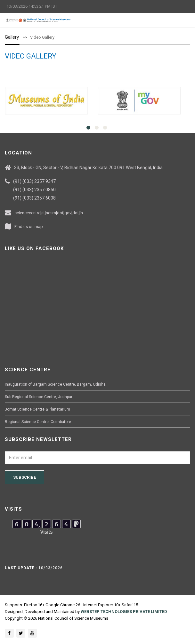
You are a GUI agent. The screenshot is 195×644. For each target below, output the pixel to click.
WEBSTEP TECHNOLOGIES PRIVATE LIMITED (124, 612)
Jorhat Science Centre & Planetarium (37, 409)
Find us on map (29, 227)
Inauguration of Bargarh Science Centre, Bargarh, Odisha (55, 384)
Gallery (12, 37)
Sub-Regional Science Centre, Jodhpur (39, 397)
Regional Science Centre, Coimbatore (38, 422)
